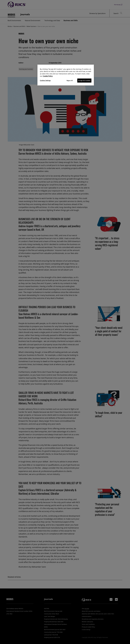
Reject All (70, 81)
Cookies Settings (45, 80)
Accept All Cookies (84, 81)
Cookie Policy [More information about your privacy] (48, 76)
